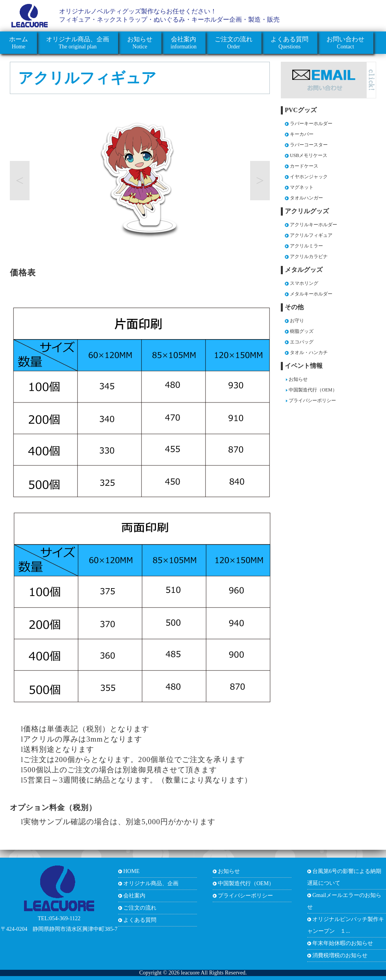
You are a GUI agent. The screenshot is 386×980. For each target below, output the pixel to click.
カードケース (304, 166)
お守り (297, 321)
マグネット (302, 187)
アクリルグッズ (307, 211)
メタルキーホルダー (311, 294)
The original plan (78, 43)
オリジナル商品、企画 (151, 883)
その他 (294, 307)
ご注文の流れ (140, 908)
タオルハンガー (306, 198)
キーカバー (302, 134)
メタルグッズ (304, 270)
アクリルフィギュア (87, 78)
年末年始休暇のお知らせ (343, 943)
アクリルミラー (306, 246)
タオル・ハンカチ (309, 353)
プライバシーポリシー (312, 400)
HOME (131, 871)
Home (19, 43)
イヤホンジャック (309, 177)
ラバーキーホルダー (311, 124)
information (184, 43)
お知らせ (298, 379)
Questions (289, 43)
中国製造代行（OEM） (313, 390)
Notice (140, 43)
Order (234, 43)
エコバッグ (302, 342)
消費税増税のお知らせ (340, 955)
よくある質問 (140, 920)
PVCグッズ (301, 110)
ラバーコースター (309, 145)
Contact (345, 43)
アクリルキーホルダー (314, 225)
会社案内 (134, 896)
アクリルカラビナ (309, 257)
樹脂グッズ (302, 331)
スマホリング (304, 283)
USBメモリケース (309, 155)
